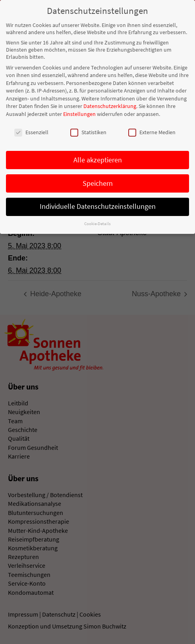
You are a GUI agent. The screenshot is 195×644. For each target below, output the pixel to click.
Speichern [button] (98, 182)
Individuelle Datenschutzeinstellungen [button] (98, 205)
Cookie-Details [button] (97, 223)
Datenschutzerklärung (110, 105)
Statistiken (88, 131)
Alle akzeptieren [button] (98, 158)
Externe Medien (152, 131)
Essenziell (31, 131)
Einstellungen (79, 113)
